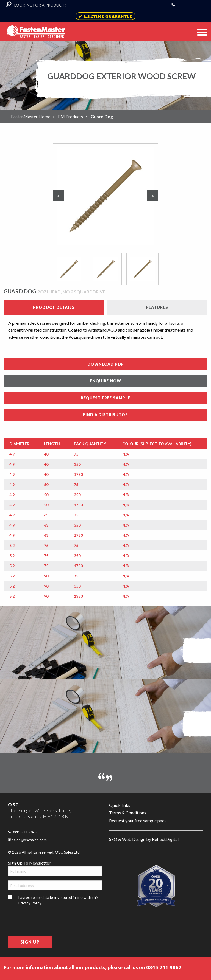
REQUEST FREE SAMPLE (105, 398)
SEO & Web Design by (144, 839)
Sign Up (30, 942)
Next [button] (154, 197)
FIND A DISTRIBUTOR (105, 415)
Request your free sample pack (138, 821)
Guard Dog (102, 116)
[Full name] (55, 871)
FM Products (70, 116)
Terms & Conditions (128, 813)
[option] (105, 196)
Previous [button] (59, 197)
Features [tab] (157, 307)
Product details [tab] (54, 307)
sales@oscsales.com (27, 840)
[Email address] (55, 885)
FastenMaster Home (31, 116)
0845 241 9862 (23, 832)
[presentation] (50, 921)
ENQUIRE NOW (105, 381)
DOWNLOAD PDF (105, 364)
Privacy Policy (30, 903)
